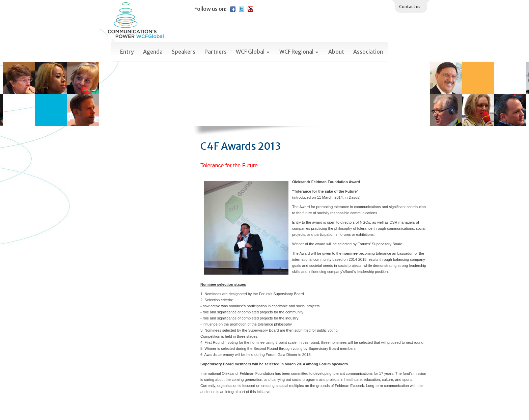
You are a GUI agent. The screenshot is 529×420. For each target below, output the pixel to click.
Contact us (410, 7)
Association (368, 52)
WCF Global (253, 52)
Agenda (153, 52)
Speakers (184, 52)
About (336, 52)
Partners (216, 52)
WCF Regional (299, 52)
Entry (127, 52)
